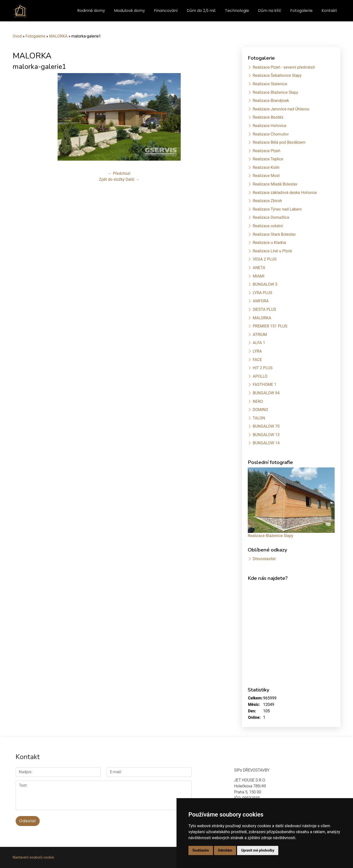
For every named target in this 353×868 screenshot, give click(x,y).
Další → (132, 179)
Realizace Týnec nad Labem (277, 209)
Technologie (237, 11)
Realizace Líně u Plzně (272, 251)
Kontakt (329, 11)
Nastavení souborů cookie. (34, 857)
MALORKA (58, 36)
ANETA (259, 268)
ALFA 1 (259, 343)
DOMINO (260, 410)
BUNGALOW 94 (266, 393)
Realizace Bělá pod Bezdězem (279, 142)
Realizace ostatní (268, 226)
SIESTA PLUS (264, 309)
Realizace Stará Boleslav (274, 234)
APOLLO (260, 376)
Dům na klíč (270, 11)
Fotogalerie (301, 11)
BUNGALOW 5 (265, 284)
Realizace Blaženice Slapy (275, 92)
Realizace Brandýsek (271, 101)
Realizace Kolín (266, 167)
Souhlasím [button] (201, 850)
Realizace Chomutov (271, 134)
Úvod (17, 36)
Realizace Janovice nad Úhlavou (281, 109)
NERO (258, 401)
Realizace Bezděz (268, 117)
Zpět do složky (112, 179)
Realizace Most (266, 176)
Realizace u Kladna (269, 243)
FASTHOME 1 (265, 385)
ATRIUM (260, 335)
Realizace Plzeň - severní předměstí (284, 67)
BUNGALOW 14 (266, 443)
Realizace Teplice (268, 159)
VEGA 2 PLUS (265, 259)
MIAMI (259, 276)
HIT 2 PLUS (263, 368)
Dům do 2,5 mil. (201, 11)
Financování (166, 11)
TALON (259, 418)
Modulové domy (129, 11)
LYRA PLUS (263, 293)
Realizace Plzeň (266, 151)
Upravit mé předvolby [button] (258, 850)
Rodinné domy (91, 11)
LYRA (257, 351)
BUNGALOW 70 (266, 426)
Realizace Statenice (270, 84)
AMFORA (261, 301)
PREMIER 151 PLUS (270, 326)
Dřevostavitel (264, 559)
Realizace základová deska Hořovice (285, 193)
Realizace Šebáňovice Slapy (277, 75)
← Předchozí (119, 173)
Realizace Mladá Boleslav (275, 184)
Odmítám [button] (225, 850)
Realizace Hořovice (270, 126)
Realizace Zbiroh (267, 201)
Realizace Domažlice (271, 217)
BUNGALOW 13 (266, 435)
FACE (257, 360)
